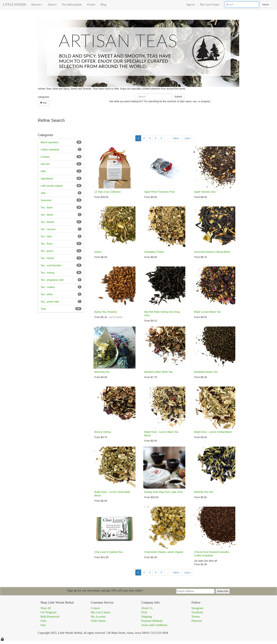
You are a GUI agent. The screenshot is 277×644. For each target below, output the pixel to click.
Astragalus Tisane (154, 252)
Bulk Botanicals (50, 617)
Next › (177, 138)
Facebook (197, 612)
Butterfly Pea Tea (204, 492)
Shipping (147, 617)
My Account (98, 617)
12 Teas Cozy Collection (108, 192)
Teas (43, 309)
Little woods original (51, 186)
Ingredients (47, 179)
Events (91, 5)
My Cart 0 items (210, 5)
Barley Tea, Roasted (106, 312)
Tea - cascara (48, 229)
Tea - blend (47, 215)
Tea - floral (46, 244)
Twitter (196, 617)
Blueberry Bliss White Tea (158, 372)
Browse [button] (37, 5)
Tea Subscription (72, 5)
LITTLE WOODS (14, 5)
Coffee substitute (50, 150)
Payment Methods (152, 621)
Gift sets (45, 164)
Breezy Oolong (103, 432)
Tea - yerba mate (50, 302)
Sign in (190, 5)
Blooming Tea (102, 372)
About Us (147, 608)
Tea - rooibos (48, 287)
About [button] (52, 5)
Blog (103, 5)
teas (43, 103)
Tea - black (47, 207)
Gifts (43, 171)
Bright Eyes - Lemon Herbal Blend (213, 432)
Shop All (46, 608)
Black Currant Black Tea (207, 312)
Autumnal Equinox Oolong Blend (212, 252)
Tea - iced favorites (51, 265)
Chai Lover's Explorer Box (109, 552)
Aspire (98, 252)
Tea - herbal (47, 258)
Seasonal (46, 200)
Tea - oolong (47, 273)
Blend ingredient (50, 142)
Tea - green (47, 251)
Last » (188, 138)
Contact (95, 608)
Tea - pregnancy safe (52, 280)
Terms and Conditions (154, 625)
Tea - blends (47, 222)
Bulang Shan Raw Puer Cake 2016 (163, 492)
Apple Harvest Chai (205, 192)
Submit (266, 5)
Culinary (45, 157)
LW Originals (48, 612)
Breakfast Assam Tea (206, 372)
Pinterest (197, 621)
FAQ (144, 612)
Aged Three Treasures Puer (160, 192)
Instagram (197, 608)
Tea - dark (46, 236)
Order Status (98, 621)
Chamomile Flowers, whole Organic (164, 552)
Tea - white (47, 294)
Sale (43, 193)
